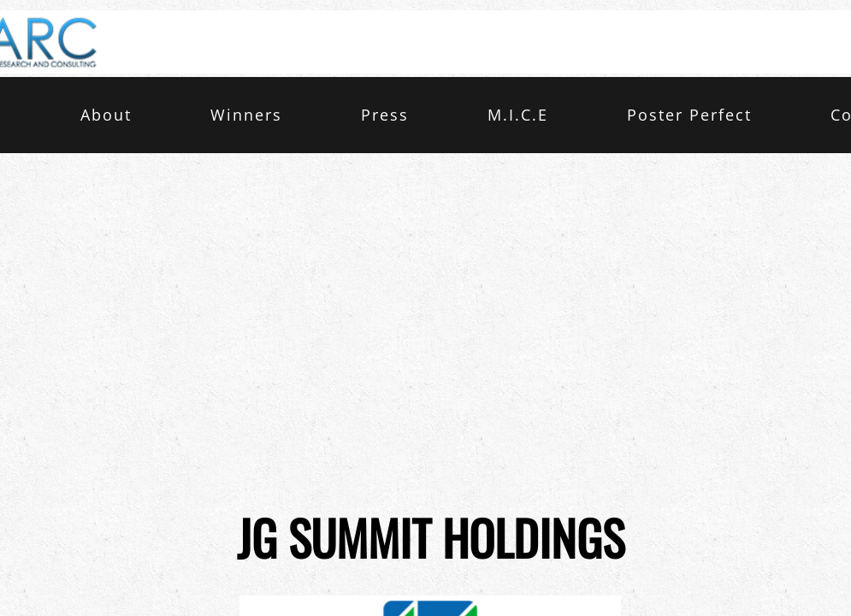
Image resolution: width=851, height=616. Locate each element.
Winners (246, 115)
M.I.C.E (518, 115)
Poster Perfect (689, 115)
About (106, 115)
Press (385, 115)
